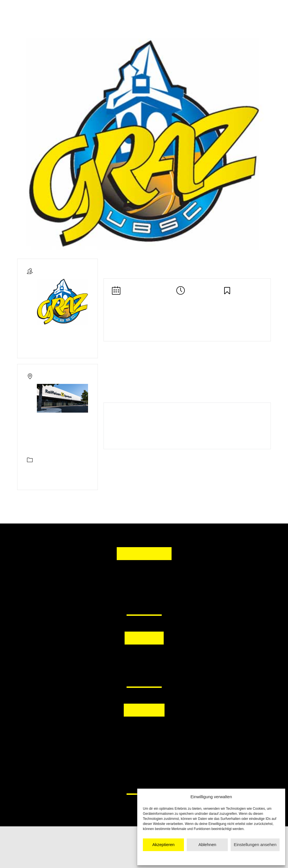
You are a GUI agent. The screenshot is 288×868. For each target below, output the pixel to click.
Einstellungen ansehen (255, 844)
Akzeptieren (163, 844)
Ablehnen (207, 844)
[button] (115, 659)
